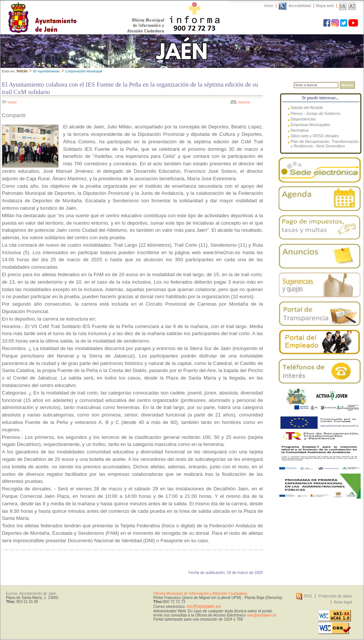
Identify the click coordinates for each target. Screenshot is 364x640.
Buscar (347, 85)
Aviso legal (343, 602)
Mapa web (325, 6)
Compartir (14, 115)
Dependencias (303, 119)
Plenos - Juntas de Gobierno (316, 113)
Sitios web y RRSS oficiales (315, 136)
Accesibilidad (300, 6)
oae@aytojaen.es (262, 615)
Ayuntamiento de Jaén (75, 10)
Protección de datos (335, 596)
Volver (12, 102)
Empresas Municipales (310, 125)
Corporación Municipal (84, 71)
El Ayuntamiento (46, 71)
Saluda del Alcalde (307, 107)
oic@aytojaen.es (203, 606)
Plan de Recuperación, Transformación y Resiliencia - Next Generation (324, 144)
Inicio (269, 6)
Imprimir (244, 102)
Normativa (299, 130)
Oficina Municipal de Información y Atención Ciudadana (200, 594)
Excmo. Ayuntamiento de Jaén (31, 594)
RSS (308, 596)
